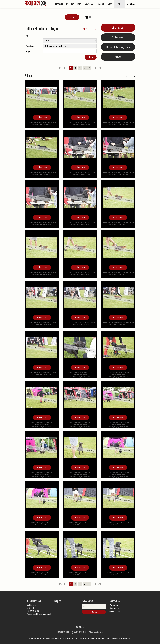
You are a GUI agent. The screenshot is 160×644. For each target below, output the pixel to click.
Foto (79, 4)
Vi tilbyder (118, 28)
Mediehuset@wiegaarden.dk (39, 614)
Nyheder (70, 4)
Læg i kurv (42, 117)
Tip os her (114, 605)
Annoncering (115, 611)
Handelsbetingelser (118, 47)
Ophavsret (118, 37)
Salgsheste (90, 4)
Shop (110, 4)
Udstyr (101, 4)
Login (119, 4)
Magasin (59, 4)
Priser (118, 57)
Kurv (72, 17)
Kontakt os (114, 608)
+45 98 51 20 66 (33, 611)
